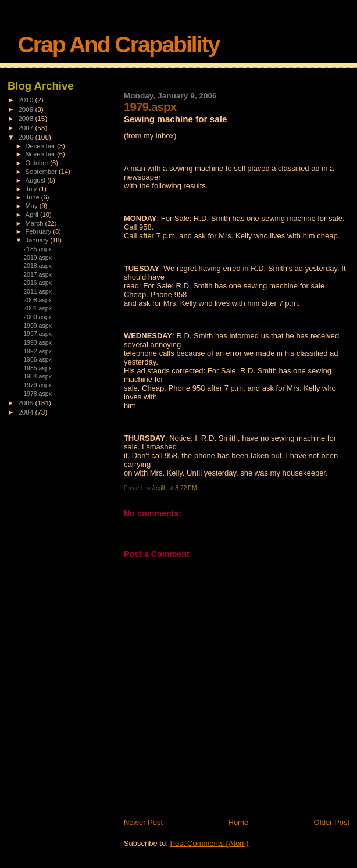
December (41, 146)
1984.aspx (38, 376)
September (42, 172)
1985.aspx (38, 368)
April (33, 215)
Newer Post (143, 822)
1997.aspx (38, 334)
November (41, 154)
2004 (26, 412)
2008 (26, 118)
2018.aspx (38, 266)
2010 (26, 100)
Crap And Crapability (119, 44)
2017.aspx (38, 274)
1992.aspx (38, 351)
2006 (26, 137)
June (33, 197)
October (38, 163)
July (32, 189)
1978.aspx (38, 394)
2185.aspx (38, 249)
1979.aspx (38, 385)
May (33, 206)
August (37, 180)
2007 (26, 128)
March (35, 223)
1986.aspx (38, 359)
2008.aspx (38, 300)
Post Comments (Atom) (209, 843)
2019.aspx (38, 258)
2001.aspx (38, 308)
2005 (26, 403)
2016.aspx (38, 283)
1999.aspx (38, 326)
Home (239, 822)
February (40, 231)
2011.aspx (38, 291)
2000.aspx (38, 317)
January (38, 240)
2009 (26, 109)
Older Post (332, 822)
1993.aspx (38, 342)
